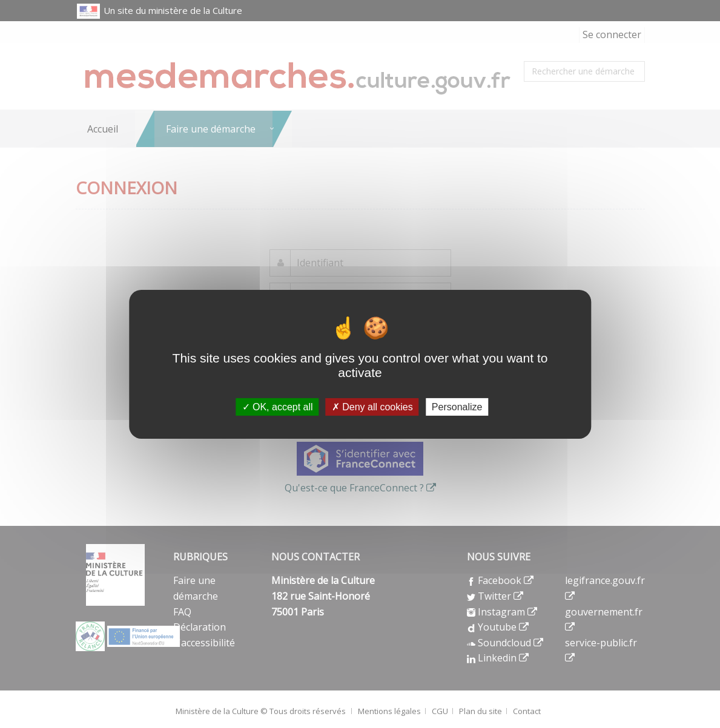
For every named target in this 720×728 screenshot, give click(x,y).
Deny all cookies (372, 406)
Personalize (457, 406)
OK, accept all (278, 406)
